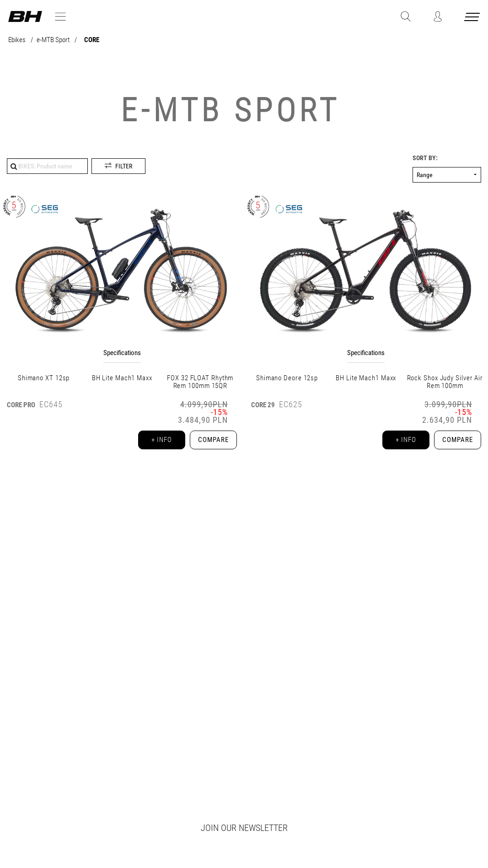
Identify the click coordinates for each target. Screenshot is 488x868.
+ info (157, 441)
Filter (124, 166)
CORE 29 (263, 405)
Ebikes (18, 40)
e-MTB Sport (54, 40)
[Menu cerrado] (473, 19)
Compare (212, 441)
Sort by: (425, 158)
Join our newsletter (244, 828)
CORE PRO (21, 405)
